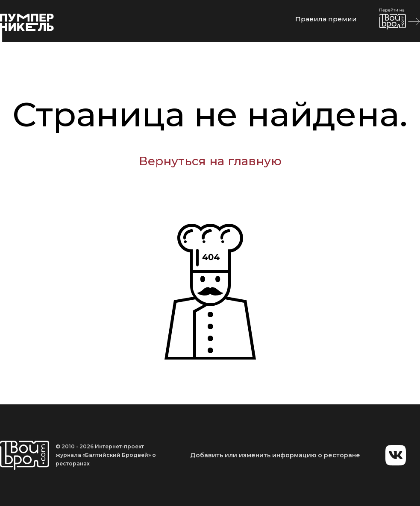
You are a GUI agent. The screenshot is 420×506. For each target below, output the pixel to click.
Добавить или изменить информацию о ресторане (275, 455)
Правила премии (326, 19)
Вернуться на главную (210, 161)
